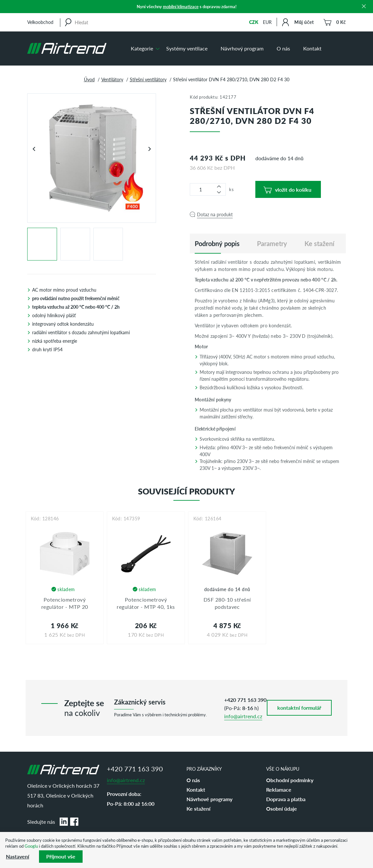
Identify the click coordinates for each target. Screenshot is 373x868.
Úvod (89, 79)
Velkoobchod (40, 22)
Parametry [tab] (272, 243)
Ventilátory (112, 79)
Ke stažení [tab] (319, 243)
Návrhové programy (209, 799)
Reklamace (279, 790)
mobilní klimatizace (181, 6)
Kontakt (312, 48)
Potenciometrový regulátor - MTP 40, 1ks (146, 603)
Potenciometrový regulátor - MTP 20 (65, 603)
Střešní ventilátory (148, 79)
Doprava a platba (286, 799)
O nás (283, 48)
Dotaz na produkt (215, 214)
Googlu (31, 846)
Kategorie (142, 48)
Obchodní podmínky (290, 780)
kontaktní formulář (299, 708)
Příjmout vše (61, 856)
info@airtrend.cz (243, 716)
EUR (267, 22)
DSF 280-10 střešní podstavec (227, 603)
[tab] (217, 243)
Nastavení (18, 856)
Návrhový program (242, 48)
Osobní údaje (282, 809)
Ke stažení (198, 809)
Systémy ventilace (187, 48)
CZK (254, 22)
